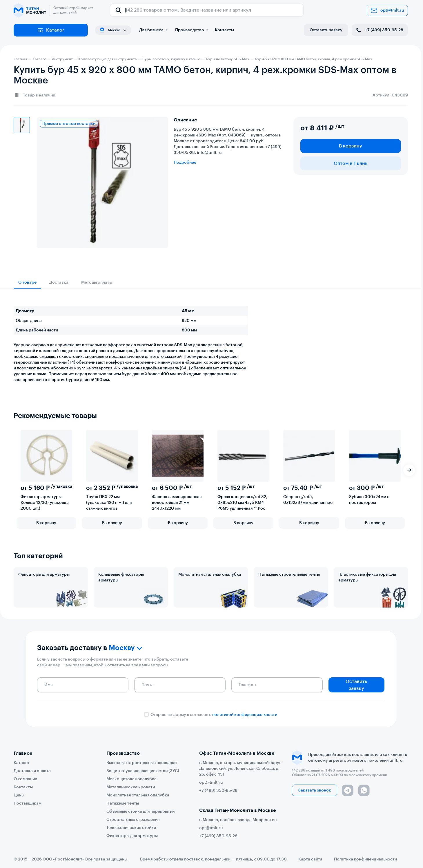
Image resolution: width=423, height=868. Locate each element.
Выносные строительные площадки (141, 763)
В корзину (351, 146)
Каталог (51, 30)
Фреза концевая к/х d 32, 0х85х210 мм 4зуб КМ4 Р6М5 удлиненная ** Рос (242, 503)
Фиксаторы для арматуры (44, 575)
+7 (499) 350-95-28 (379, 30)
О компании (25, 779)
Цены (19, 795)
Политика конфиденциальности (365, 859)
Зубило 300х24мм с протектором (369, 500)
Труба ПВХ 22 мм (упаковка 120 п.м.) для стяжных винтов (109, 503)
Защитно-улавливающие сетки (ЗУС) (143, 771)
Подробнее (185, 163)
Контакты (224, 30)
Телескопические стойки (131, 828)
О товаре (27, 282)
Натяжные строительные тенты (289, 575)
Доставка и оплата (32, 771)
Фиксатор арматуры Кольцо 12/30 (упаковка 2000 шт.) (45, 503)
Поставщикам (28, 803)
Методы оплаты (97, 282)
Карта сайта (310, 859)
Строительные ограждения (133, 820)
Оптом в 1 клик (351, 163)
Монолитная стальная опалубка (210, 575)
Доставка (59, 282)
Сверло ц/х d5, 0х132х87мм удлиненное (308, 500)
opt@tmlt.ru (387, 10)
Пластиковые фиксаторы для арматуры (367, 577)
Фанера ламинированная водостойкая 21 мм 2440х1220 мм (177, 503)
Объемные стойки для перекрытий (140, 812)
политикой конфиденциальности (245, 715)
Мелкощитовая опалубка (131, 779)
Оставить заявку (326, 30)
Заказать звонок (315, 790)
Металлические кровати (131, 787)
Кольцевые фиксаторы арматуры (121, 577)
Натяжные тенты (123, 803)
